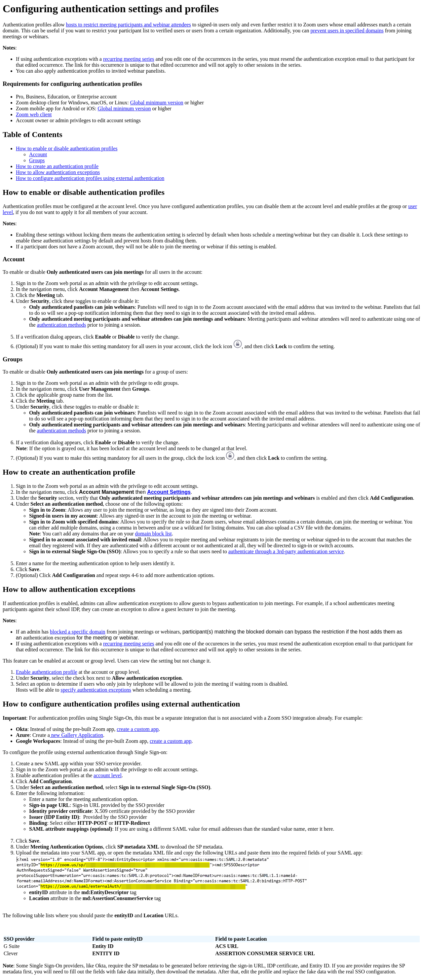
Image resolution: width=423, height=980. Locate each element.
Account (38, 154)
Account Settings (169, 492)
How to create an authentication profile (57, 166)
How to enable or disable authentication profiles (67, 148)
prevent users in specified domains (347, 31)
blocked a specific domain (78, 632)
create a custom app (138, 729)
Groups (37, 160)
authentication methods (62, 325)
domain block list (154, 534)
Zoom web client (34, 114)
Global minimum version (157, 103)
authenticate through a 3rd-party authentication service (286, 551)
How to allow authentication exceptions (58, 172)
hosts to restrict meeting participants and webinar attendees (129, 25)
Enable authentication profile (47, 672)
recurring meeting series (129, 59)
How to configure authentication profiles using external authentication (90, 178)
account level (108, 775)
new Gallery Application (77, 735)
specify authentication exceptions (96, 690)
